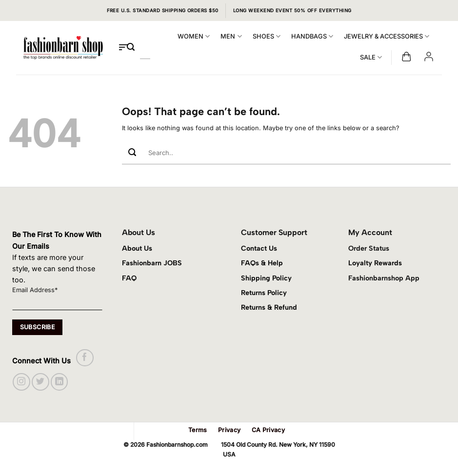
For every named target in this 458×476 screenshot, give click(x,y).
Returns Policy (264, 293)
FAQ (129, 278)
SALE (371, 57)
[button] (406, 57)
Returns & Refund (269, 307)
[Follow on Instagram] (21, 382)
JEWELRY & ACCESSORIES (387, 36)
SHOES (267, 36)
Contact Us (259, 248)
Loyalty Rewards (375, 263)
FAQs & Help (262, 263)
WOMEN (194, 36)
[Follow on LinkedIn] (59, 382)
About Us (137, 248)
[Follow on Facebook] (85, 358)
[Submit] (131, 48)
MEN (231, 36)
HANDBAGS (312, 36)
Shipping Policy (266, 278)
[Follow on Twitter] (40, 382)
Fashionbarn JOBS (152, 263)
